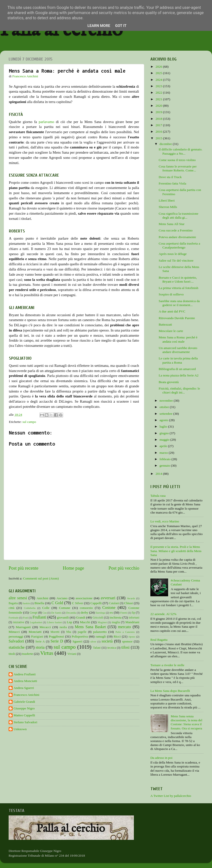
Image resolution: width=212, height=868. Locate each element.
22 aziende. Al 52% (163, 614)
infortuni (134, 618)
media (63, 627)
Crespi (34, 613)
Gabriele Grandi (24, 702)
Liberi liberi (167, 200)
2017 (159, 125)
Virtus (47, 653)
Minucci (14, 632)
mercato (124, 627)
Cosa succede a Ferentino (176, 230)
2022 (159, 93)
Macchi (85, 622)
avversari (108, 598)
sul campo (29, 422)
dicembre (166, 144)
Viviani (72, 654)
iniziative (19, 622)
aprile (164, 446)
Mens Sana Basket (90, 627)
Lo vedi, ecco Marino (165, 521)
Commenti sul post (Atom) (41, 578)
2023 (159, 86)
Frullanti (39, 617)
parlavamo (46, 122)
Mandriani (132, 622)
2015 (159, 138)
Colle (46, 608)
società (107, 641)
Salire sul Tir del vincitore (176, 260)
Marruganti (23, 627)
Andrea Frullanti (25, 674)
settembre (166, 414)
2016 (159, 132)
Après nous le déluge (173, 254)
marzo (164, 453)
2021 (159, 99)
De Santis (56, 613)
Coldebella (30, 608)
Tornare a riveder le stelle (167, 665)
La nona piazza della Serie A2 (179, 375)
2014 (159, 474)
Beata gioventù (169, 382)
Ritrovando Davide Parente (177, 318)
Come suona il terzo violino (177, 160)
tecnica (112, 648)
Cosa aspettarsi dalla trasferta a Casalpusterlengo (179, 245)
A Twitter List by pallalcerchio (171, 796)
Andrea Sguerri (24, 688)
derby (84, 612)
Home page (74, 568)
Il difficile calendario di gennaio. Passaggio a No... (181, 151)
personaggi (16, 636)
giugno (165, 433)
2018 (159, 119)
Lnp (70, 622)
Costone (109, 608)
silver (93, 641)
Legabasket (36, 622)
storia (40, 647)
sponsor (127, 641)
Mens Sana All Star (172, 224)
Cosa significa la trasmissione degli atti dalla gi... (179, 216)
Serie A (40, 641)
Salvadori (16, 641)
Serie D (57, 641)
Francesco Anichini (26, 695)
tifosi (125, 647)
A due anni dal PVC (172, 311)
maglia (116, 622)
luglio (164, 426)
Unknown (20, 729)
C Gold (57, 603)
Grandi (81, 617)
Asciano (62, 598)
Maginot (102, 622)
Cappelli (96, 603)
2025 (159, 73)
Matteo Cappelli (24, 715)
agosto (164, 420)
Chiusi (129, 603)
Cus (45, 613)
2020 (159, 106)
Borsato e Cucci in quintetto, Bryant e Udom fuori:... (178, 279)
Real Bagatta (159, 640)
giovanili (63, 617)
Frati (25, 618)
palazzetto (100, 632)
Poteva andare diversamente (177, 237)
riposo (132, 637)
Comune (65, 608)
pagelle (82, 632)
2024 (159, 80)
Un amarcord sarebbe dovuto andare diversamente (178, 350)
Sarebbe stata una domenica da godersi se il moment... (179, 303)
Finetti (124, 613)
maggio (165, 440)
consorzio (86, 608)
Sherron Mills (168, 207)
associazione (84, 598)
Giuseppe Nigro (24, 708)
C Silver (78, 603)
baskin (26, 603)
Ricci (117, 636)
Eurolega (100, 613)
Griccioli (98, 618)
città (11, 608)
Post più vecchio (124, 568)
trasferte (28, 654)
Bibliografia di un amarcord (177, 369)
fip (133, 613)
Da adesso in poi (161, 758)
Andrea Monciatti (25, 681)
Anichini (43, 598)
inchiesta (116, 617)
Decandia (71, 613)
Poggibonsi (56, 636)
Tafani (97, 648)
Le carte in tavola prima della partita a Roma (178, 360)
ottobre (165, 407)
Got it (121, 26)
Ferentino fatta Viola (172, 183)
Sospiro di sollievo (171, 294)
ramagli (101, 636)
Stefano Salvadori (25, 722)
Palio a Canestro (125, 632)
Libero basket (54, 622)
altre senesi (18, 598)
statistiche (17, 647)
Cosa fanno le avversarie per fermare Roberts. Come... (178, 168)
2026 (159, 67)
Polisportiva (80, 636)
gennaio (165, 465)
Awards (131, 598)
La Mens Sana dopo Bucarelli (170, 691)
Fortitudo (14, 618)
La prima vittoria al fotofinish (178, 288)
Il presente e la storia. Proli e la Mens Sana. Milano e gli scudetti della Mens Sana (176, 551)
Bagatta (13, 603)
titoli (12, 654)
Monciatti (35, 632)
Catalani (114, 603)
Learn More (99, 26)
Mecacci (45, 627)
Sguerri (77, 641)
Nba (69, 632)
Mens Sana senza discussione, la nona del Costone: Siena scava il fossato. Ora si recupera (186, 722)
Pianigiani (37, 637)
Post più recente (24, 568)
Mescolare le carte (171, 331)
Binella (39, 603)
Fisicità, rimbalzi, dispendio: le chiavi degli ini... (179, 390)
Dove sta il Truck (170, 177)
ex (111, 612)
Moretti (55, 632)
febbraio (165, 459)
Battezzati (165, 324)
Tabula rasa (158, 496)
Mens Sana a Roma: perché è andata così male (178, 339)
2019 (159, 112)
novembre (167, 401)
